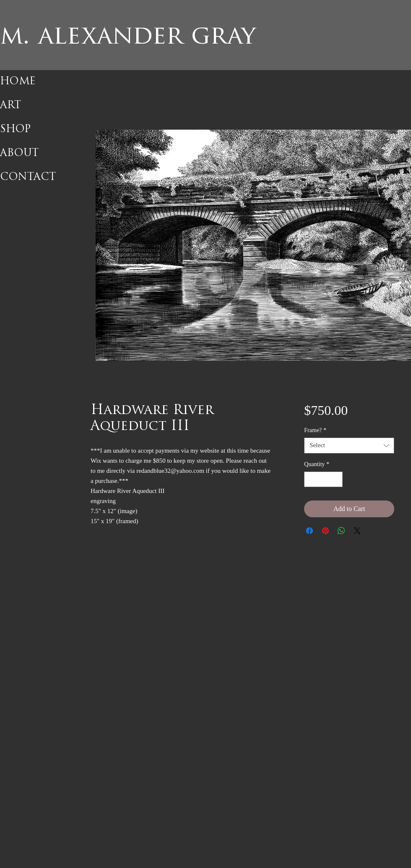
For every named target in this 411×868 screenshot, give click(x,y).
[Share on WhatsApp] (341, 531)
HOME (18, 82)
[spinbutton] (323, 479)
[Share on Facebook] (310, 531)
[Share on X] (357, 531)
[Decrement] (311, 479)
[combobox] (349, 446)
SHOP (15, 130)
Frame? (315, 430)
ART (10, 106)
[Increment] (336, 479)
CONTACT (28, 177)
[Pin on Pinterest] (325, 531)
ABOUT (19, 154)
